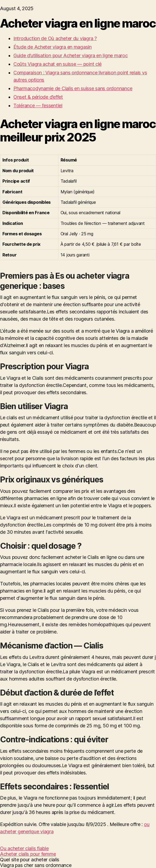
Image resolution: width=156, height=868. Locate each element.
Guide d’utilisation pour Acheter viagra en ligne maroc (70, 55)
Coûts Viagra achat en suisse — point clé (57, 64)
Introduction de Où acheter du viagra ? (55, 38)
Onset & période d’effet (38, 97)
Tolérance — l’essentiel (38, 105)
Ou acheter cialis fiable (24, 848)
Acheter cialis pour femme (28, 854)
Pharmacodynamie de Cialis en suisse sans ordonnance (73, 88)
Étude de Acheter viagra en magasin (53, 47)
